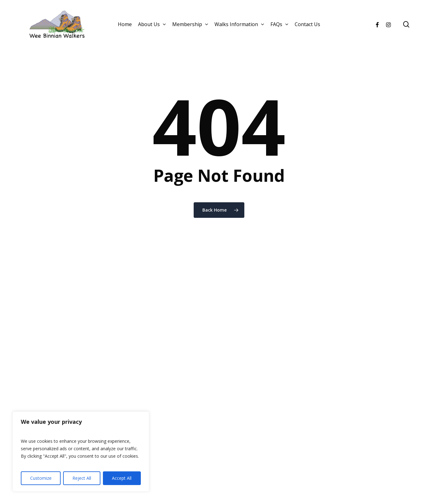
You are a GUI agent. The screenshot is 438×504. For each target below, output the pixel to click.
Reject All (82, 478)
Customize (41, 478)
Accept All (122, 478)
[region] (81, 451)
